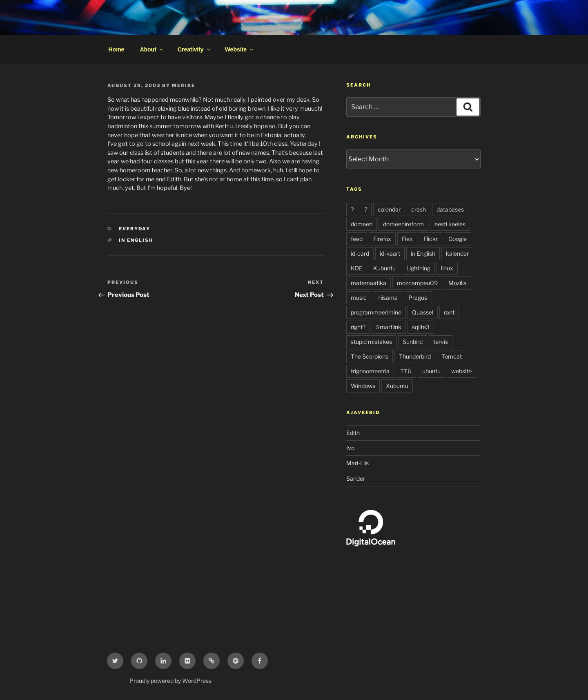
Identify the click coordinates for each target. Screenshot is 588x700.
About (152, 49)
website (461, 371)
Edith (353, 433)
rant (449, 312)
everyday (135, 229)
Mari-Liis (357, 463)
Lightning (418, 268)
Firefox (382, 239)
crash (419, 209)
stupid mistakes (371, 342)
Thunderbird (415, 356)
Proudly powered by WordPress (170, 681)
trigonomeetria (370, 371)
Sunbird (413, 342)
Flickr (431, 239)
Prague (418, 298)
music (359, 298)
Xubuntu (397, 386)
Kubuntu (384, 268)
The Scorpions (370, 356)
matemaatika (369, 283)
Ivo (350, 448)
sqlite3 (421, 327)
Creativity (195, 49)
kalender (457, 253)
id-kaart (390, 253)
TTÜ (406, 371)
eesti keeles (450, 224)
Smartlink (389, 327)
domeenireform (403, 224)
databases (450, 209)
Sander (356, 478)
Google (458, 239)
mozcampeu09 (417, 283)
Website (240, 49)
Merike (184, 85)
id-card (360, 253)
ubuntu (431, 371)
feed (357, 239)
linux (447, 268)
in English (136, 240)
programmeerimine (376, 312)
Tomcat (452, 356)
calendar (389, 209)
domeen (362, 224)
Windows (363, 386)
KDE (357, 268)
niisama (388, 298)
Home (117, 49)
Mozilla (458, 283)
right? (358, 327)
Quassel (423, 312)
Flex (407, 239)
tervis (441, 342)
